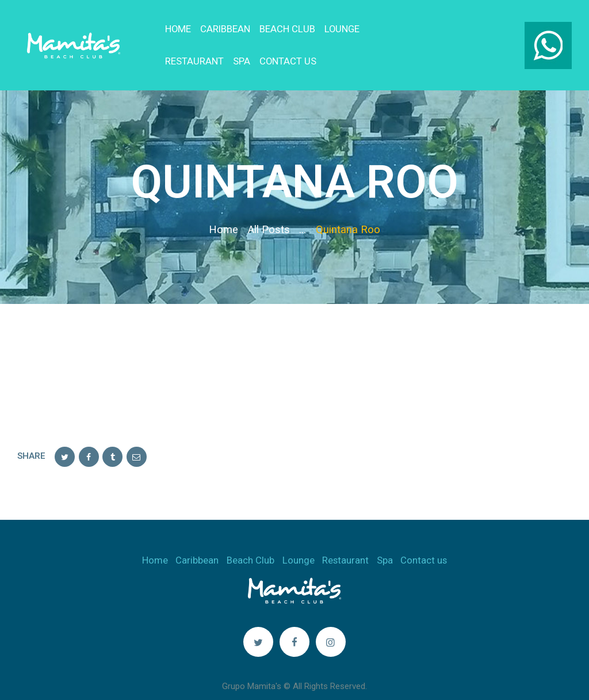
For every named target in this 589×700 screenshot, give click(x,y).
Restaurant (345, 543)
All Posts (269, 212)
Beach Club (250, 543)
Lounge (299, 543)
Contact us (424, 543)
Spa (385, 543)
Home (223, 212)
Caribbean (197, 543)
